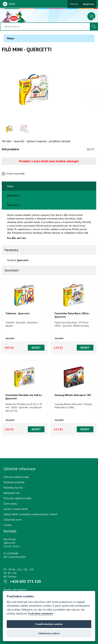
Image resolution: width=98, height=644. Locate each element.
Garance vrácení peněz (16, 509)
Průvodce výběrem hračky (17, 498)
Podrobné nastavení (41, 614)
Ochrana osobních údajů (16, 477)
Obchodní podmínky (14, 482)
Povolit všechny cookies (49, 624)
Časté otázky (10, 504)
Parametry (13, 195)
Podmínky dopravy (13, 488)
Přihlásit (74, 4)
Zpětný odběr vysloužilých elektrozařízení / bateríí (30, 514)
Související (13, 205)
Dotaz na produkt (16, 174)
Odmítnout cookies (49, 633)
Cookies (8, 525)
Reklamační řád (12, 493)
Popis (10, 186)
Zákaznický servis (13, 520)
